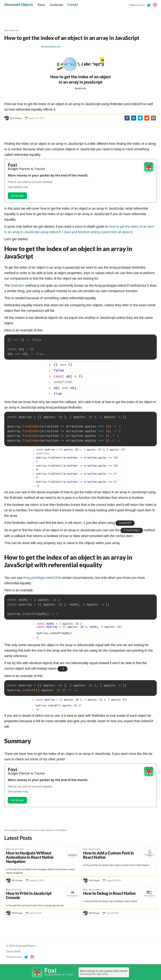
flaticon (63, 829)
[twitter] (140, 118)
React (41, 5)
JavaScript (56, 5)
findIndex (18, 285)
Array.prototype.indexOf (40, 577)
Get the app (17, 196)
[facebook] (127, 118)
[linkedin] (134, 118)
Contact (73, 5)
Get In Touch (13, 950)
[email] (153, 118)
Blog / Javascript (11, 30)
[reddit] (147, 118)
